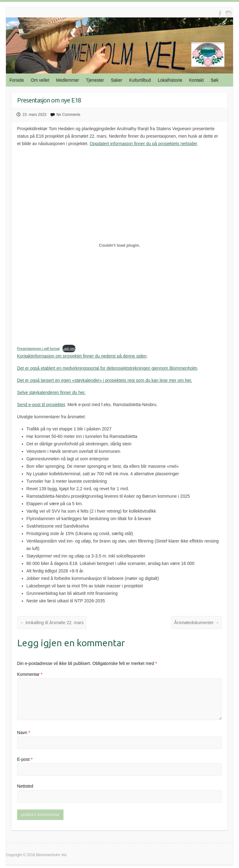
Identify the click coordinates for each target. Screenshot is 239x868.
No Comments (68, 115)
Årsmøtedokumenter (197, 623)
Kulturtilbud (140, 80)
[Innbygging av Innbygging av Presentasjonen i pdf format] (119, 245)
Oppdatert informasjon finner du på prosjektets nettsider (143, 144)
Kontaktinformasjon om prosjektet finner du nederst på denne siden (82, 356)
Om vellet (40, 80)
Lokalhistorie (170, 80)
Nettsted (25, 786)
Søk (215, 80)
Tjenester (95, 80)
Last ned (69, 349)
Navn (24, 733)
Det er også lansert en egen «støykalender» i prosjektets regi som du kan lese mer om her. (105, 380)
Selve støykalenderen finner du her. (51, 392)
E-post (25, 759)
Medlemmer (68, 80)
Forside (17, 80)
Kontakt (197, 80)
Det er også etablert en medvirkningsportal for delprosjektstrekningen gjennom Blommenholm (107, 368)
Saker (117, 80)
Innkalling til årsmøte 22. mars (52, 623)
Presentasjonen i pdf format (38, 349)
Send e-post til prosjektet (41, 405)
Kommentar (30, 674)
